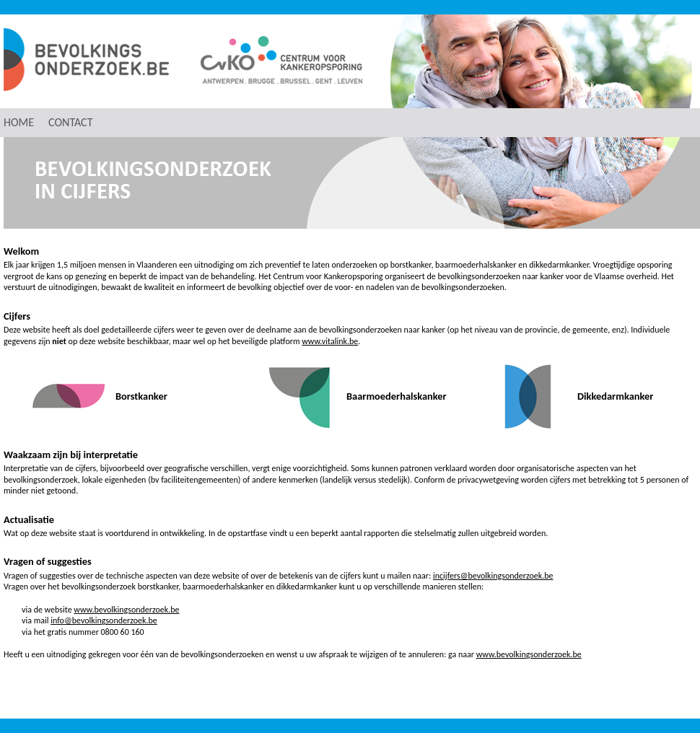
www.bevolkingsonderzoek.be (126, 610)
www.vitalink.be (330, 341)
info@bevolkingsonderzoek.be (104, 620)
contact (70, 122)
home (19, 122)
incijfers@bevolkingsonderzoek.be (493, 576)
